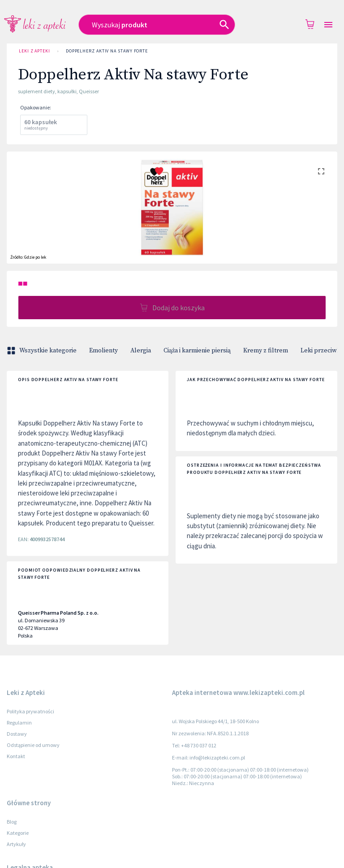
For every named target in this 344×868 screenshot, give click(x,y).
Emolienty (103, 351)
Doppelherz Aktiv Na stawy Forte (107, 51)
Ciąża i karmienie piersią (197, 351)
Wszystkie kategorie (43, 351)
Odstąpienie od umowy (33, 745)
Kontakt (16, 756)
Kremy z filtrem (266, 351)
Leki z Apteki (34, 51)
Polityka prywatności (30, 711)
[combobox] (163, 25)
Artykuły (16, 844)
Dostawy (17, 734)
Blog (12, 822)
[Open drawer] (328, 25)
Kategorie (18, 833)
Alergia (141, 351)
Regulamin (19, 723)
